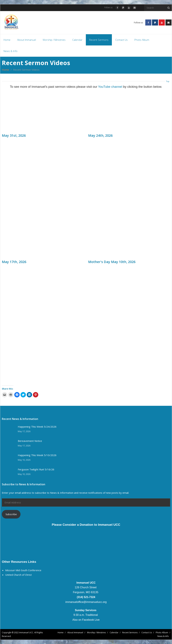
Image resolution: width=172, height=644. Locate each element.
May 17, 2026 (24, 431)
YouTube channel (110, 87)
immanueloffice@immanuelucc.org (86, 602)
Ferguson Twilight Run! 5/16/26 (36, 469)
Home (5, 70)
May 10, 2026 (24, 460)
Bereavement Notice (30, 441)
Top (168, 81)
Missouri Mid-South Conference (23, 570)
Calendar (114, 633)
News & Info (163, 636)
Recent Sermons (130, 633)
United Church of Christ (18, 575)
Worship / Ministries (96, 633)
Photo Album (162, 633)
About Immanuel (75, 633)
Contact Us (147, 633)
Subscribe (11, 514)
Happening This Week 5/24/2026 (37, 427)
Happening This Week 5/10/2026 (37, 455)
